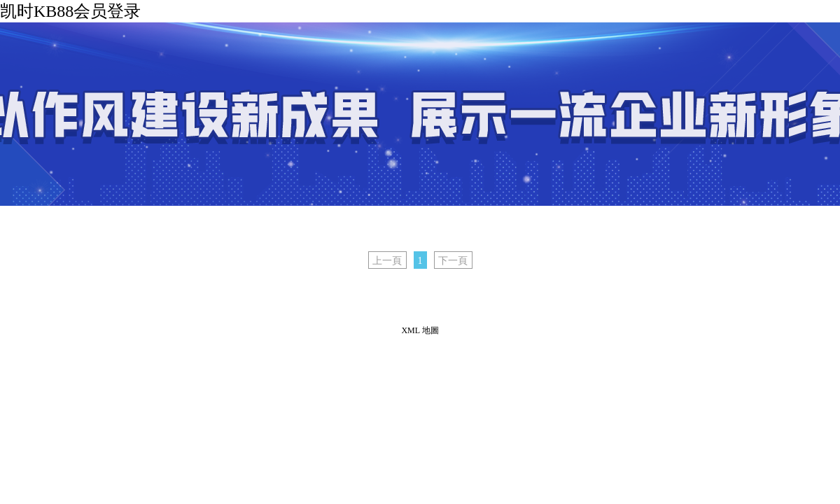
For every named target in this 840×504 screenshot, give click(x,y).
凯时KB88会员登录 (70, 11)
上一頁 (387, 261)
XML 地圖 (420, 330)
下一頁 (453, 261)
